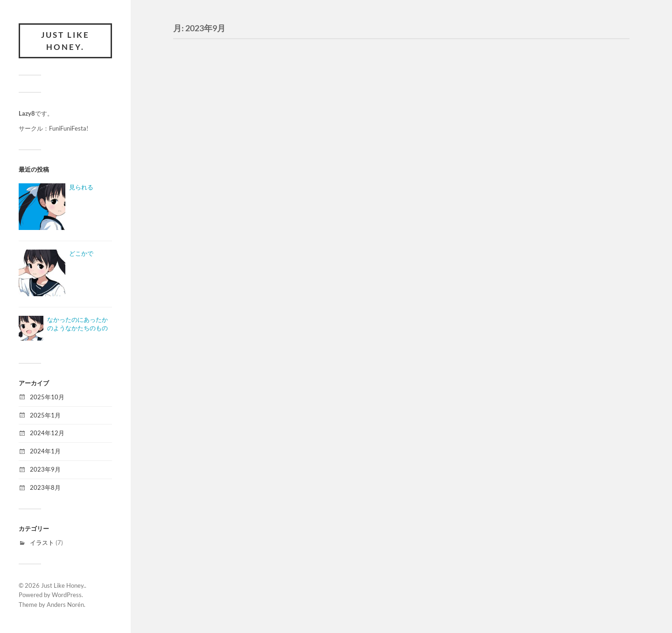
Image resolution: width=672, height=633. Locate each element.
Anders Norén (65, 605)
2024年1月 (45, 451)
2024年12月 (47, 433)
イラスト (42, 543)
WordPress (67, 595)
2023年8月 (45, 487)
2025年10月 (47, 397)
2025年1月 (45, 415)
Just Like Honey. (65, 41)
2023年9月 (45, 469)
